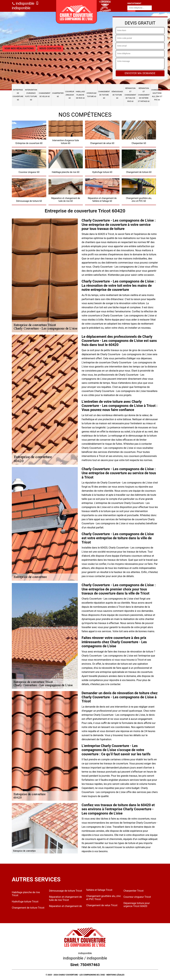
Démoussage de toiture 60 (117, 95)
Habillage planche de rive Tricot (26, 894)
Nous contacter (50, 48)
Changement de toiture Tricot (28, 908)
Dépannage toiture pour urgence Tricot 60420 (137, 905)
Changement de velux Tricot (102, 905)
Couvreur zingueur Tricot (137, 897)
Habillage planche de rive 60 (80, 95)
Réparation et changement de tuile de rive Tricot (66, 898)
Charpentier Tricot (134, 891)
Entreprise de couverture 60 (18, 95)
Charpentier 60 (58, 95)
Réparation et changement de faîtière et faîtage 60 (144, 95)
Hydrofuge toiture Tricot (25, 902)
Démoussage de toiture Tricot (66, 891)
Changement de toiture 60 (104, 95)
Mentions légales (115, 975)
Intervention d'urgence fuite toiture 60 (31, 95)
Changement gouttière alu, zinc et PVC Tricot (104, 898)
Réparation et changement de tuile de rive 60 (130, 95)
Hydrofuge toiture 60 (92, 95)
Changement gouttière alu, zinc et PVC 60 (157, 95)
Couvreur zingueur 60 (70, 95)
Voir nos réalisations (19, 48)
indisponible (23, 3)
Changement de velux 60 (45, 95)
